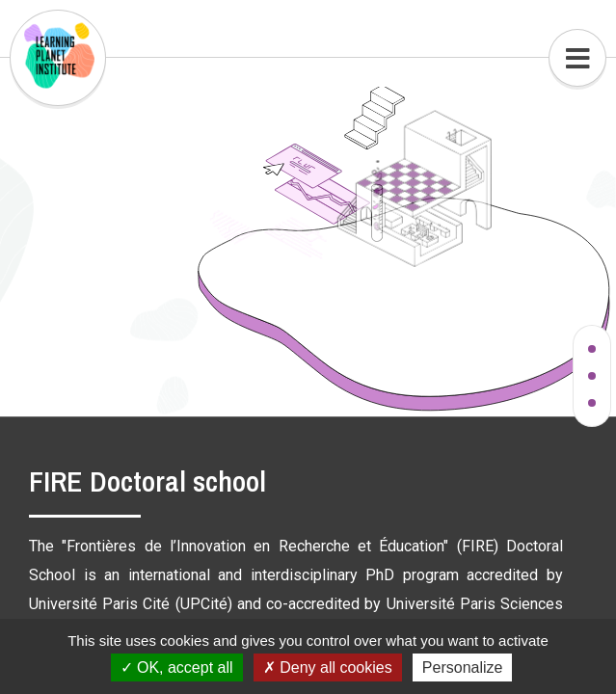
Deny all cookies (328, 667)
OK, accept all (177, 667)
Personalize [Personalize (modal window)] (463, 667)
